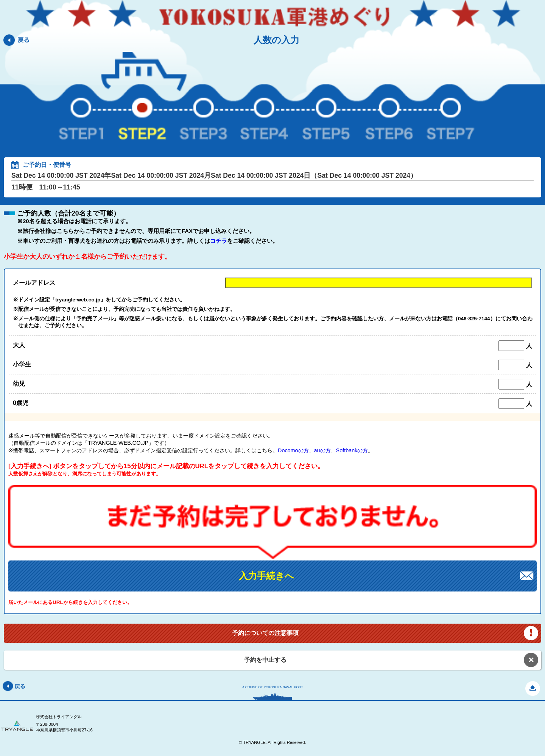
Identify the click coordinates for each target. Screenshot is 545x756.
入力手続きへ (266, 576)
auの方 (322, 450)
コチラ (219, 241)
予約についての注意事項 (265, 633)
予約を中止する (265, 660)
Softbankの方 (352, 450)
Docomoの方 (293, 450)
